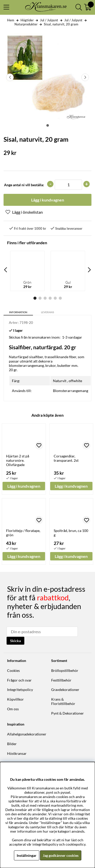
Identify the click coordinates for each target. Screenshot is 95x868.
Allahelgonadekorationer (27, 734)
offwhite (75, 381)
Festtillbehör (61, 680)
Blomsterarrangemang (71, 391)
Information (18, 312)
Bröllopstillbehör (65, 670)
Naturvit (60, 381)
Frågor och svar (19, 680)
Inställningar (27, 855)
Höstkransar (17, 753)
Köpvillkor (15, 699)
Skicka (15, 641)
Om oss (13, 709)
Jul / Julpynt (49, 20)
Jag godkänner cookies (61, 855)
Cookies (13, 670)
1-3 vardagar (72, 337)
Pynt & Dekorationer (68, 713)
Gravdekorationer (65, 690)
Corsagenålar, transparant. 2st (66, 458)
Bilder (12, 744)
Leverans (48, 312)
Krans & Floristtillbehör (63, 701)
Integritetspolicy (20, 690)
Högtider (27, 20)
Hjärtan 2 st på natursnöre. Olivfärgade (18, 460)
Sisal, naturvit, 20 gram (61, 24)
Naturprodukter (26, 24)
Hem (11, 20)
